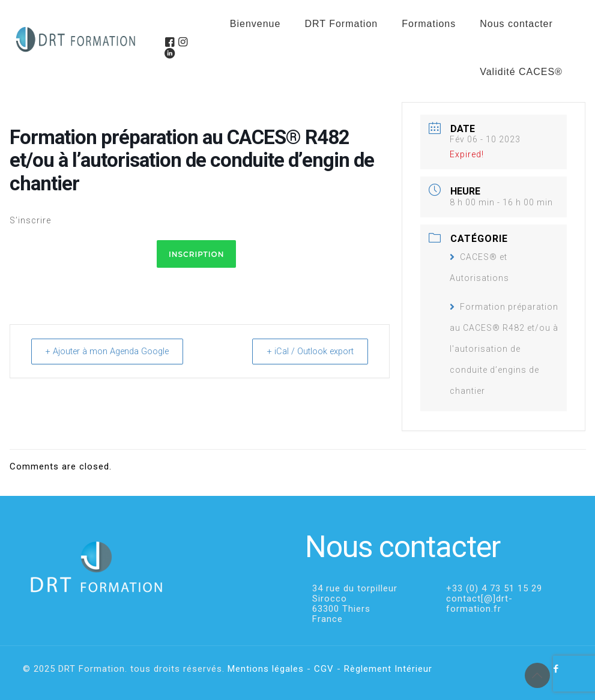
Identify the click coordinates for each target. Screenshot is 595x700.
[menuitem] (429, 54)
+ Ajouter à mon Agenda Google (113, 351)
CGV (324, 669)
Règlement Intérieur (388, 669)
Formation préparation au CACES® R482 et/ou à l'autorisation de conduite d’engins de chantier (504, 349)
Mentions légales (266, 669)
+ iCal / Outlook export (306, 351)
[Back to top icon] (537, 675)
